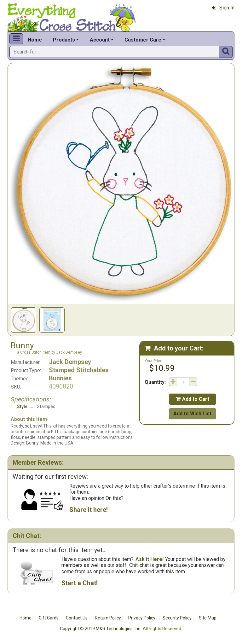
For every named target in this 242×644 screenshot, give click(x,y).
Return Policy (108, 618)
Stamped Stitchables (79, 370)
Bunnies (60, 378)
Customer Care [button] (143, 40)
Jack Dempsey (70, 362)
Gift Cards (49, 618)
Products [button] (64, 40)
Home (35, 40)
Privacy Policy (142, 618)
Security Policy (177, 618)
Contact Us (77, 618)
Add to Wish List (192, 414)
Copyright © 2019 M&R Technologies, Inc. (101, 629)
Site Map (208, 618)
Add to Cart (193, 399)
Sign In (223, 8)
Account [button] (100, 40)
